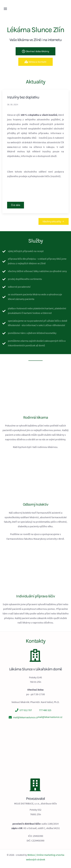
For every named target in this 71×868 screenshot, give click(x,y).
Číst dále (16, 205)
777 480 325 (45, 710)
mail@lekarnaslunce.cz (25, 717)
